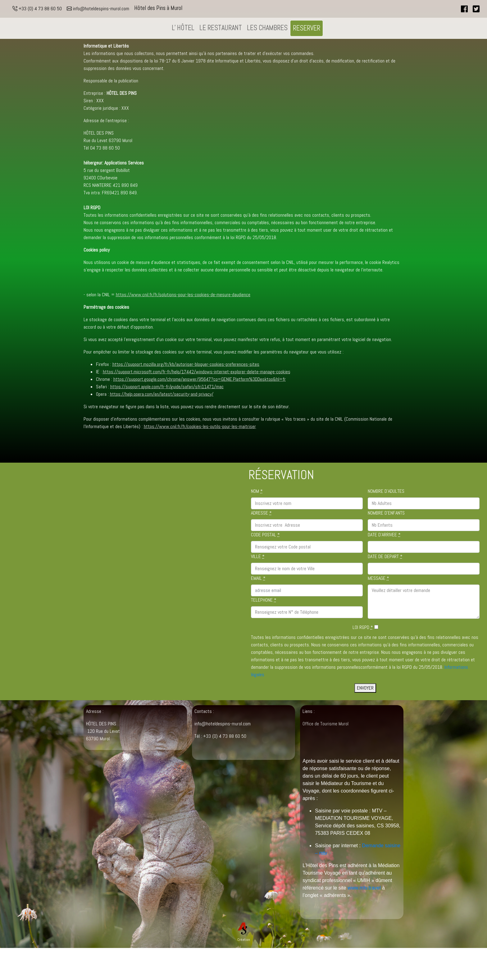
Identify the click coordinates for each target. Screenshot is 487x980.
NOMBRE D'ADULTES (386, 491)
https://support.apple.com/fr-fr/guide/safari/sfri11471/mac (167, 387)
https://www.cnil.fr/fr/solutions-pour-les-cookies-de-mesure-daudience (183, 295)
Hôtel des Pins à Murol (158, 8)
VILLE (258, 556)
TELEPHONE (264, 600)
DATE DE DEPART (385, 556)
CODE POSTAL (265, 535)
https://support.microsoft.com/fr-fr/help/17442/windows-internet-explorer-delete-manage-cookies (197, 372)
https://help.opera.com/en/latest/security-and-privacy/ (162, 394)
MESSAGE (378, 578)
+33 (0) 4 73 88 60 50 (37, 9)
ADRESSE (261, 513)
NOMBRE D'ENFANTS (386, 513)
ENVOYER (365, 688)
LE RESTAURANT (221, 28)
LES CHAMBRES (267, 28)
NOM (257, 491)
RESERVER (307, 28)
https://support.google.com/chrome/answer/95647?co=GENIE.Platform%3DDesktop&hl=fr (200, 379)
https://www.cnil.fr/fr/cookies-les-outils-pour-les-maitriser (200, 426)
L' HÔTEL (183, 28)
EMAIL (258, 578)
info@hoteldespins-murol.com (98, 9)
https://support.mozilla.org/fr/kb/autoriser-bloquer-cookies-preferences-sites (186, 364)
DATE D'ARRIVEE (384, 535)
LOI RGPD (363, 627)
